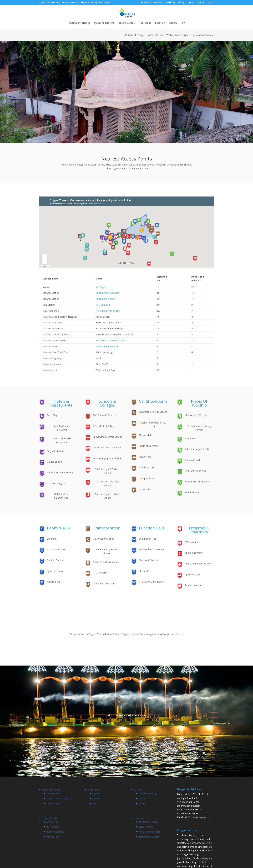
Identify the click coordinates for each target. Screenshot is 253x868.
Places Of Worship (199, 403)
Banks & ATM (59, 528)
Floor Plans (145, 23)
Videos (142, 798)
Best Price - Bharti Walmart (110, 340)
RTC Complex (103, 305)
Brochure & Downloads (152, 3)
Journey (142, 803)
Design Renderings (148, 793)
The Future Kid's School (108, 311)
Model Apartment (104, 23)
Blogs (211, 3)
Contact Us (201, 3)
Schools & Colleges (107, 403)
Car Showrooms (153, 401)
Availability (170, 3)
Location (160, 23)
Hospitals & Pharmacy (199, 530)
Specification (53, 803)
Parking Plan (53, 837)
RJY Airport (101, 287)
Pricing (181, 3)
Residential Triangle (135, 35)
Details (96, 803)
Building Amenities (56, 832)
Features (97, 798)
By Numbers (53, 827)
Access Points (156, 35)
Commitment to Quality (59, 798)
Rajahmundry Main (105, 299)
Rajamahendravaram (203, 35)
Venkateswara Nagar (177, 35)
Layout (96, 793)
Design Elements (55, 793)
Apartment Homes (79, 23)
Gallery (173, 23)
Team (190, 3)
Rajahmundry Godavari (107, 293)
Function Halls (152, 528)
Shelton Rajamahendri (107, 346)
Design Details (126, 23)
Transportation (107, 528)
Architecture (53, 822)
